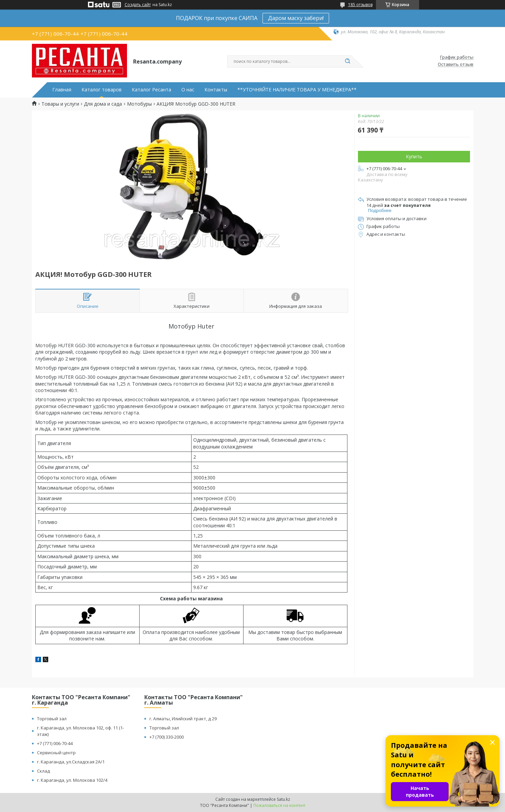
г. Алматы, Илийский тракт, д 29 (183, 719)
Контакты (216, 90)
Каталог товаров (102, 90)
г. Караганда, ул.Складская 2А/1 (71, 762)
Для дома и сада (103, 104)
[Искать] (348, 61)
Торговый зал (52, 719)
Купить (414, 156)
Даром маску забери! (296, 18)
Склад (43, 771)
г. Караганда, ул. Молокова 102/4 (72, 780)
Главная (62, 90)
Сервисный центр (56, 753)
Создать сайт (138, 5)
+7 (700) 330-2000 (167, 737)
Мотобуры (139, 104)
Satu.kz (283, 799)
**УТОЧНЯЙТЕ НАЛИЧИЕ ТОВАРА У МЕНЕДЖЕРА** (297, 90)
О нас (188, 90)
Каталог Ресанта (151, 90)
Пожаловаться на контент (279, 805)
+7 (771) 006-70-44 (55, 743)
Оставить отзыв (456, 65)
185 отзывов (360, 5)
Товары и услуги (60, 104)
